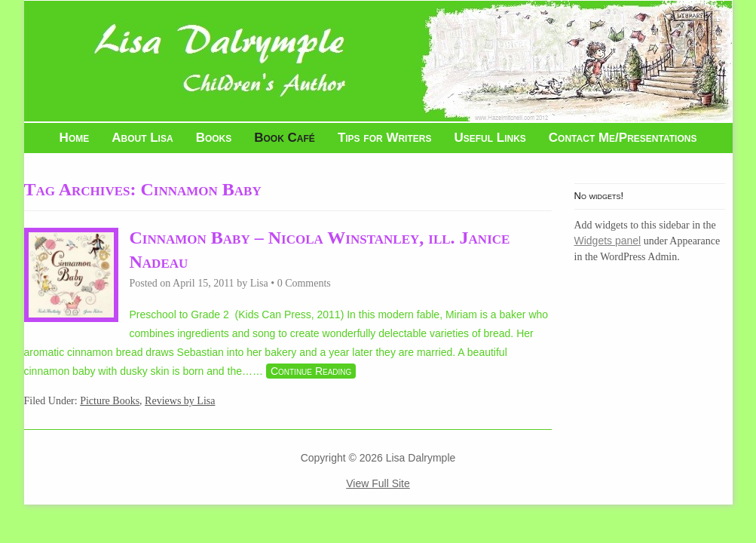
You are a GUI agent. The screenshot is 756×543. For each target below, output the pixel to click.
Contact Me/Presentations (623, 138)
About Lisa (142, 138)
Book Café (285, 138)
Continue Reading (311, 371)
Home (75, 138)
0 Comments (304, 283)
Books (214, 138)
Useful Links (490, 138)
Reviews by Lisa (180, 401)
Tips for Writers (385, 138)
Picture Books (110, 401)
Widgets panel (608, 241)
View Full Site (378, 483)
